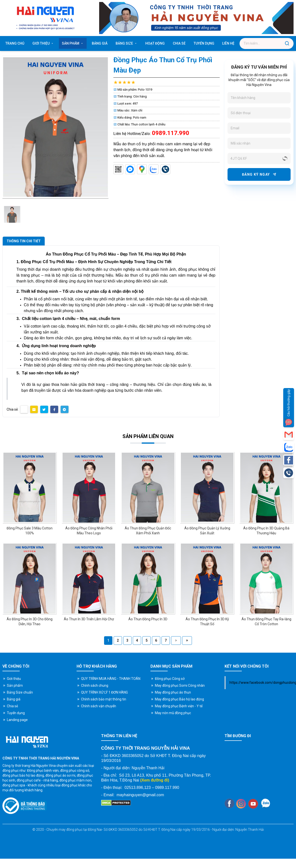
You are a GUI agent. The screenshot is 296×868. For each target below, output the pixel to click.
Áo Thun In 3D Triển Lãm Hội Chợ (89, 619)
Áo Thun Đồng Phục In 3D (148, 619)
